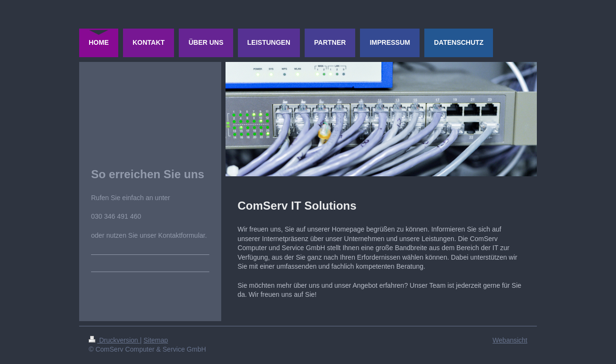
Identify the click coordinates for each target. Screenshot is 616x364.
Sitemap (156, 340)
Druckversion (114, 340)
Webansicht (510, 340)
